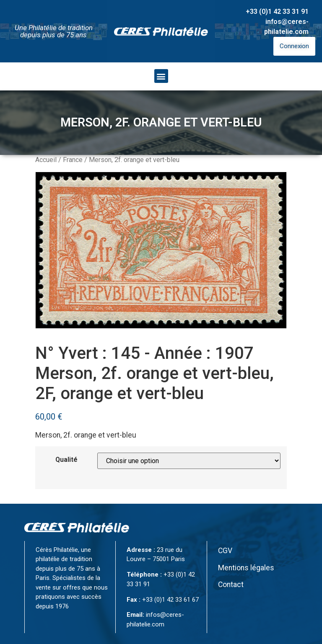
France (73, 160)
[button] (161, 76)
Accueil (46, 160)
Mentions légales (246, 568)
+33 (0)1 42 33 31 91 (277, 12)
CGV (225, 551)
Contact (231, 585)
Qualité (66, 460)
